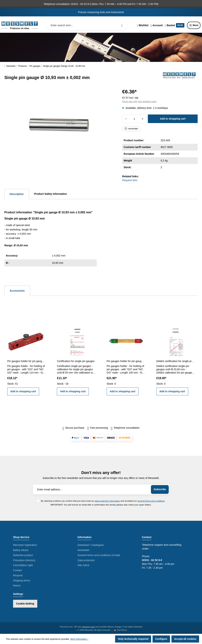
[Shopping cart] (175, 25)
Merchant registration (25, 545)
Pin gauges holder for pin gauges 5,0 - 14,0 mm (126, 361)
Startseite (10, 66)
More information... (79, 639)
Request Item (130, 180)
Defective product (23, 555)
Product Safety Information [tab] (51, 194)
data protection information (107, 501)
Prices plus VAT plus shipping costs (139, 102)
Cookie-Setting (25, 604)
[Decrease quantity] (126, 119)
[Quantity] (134, 119)
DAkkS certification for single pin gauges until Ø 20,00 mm (176, 361)
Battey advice (21, 550)
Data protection (86, 560)
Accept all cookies (185, 639)
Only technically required (133, 639)
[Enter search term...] (87, 25)
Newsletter (83, 550)
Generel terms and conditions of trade (99, 555)
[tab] (17, 194)
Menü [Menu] (194, 25)
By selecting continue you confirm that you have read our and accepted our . (103, 501)
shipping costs (89, 627)
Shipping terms (22, 580)
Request (18, 575)
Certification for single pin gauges (76, 361)
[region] (59, 127)
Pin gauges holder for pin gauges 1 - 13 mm (26, 361)
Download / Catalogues (91, 545)
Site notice (83, 565)
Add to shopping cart (173, 119)
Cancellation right (23, 565)
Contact (17, 570)
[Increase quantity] (143, 119)
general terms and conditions (151, 501)
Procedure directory (24, 560)
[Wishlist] (143, 25)
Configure (161, 639)
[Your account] (157, 25)
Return (17, 586)
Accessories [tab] (17, 291)
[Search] (122, 25)
